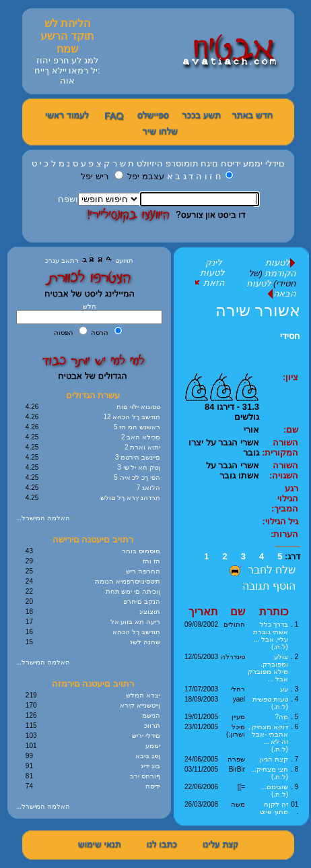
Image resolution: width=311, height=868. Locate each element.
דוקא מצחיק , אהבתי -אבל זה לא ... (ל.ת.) (268, 738)
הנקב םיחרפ (142, 601)
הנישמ (151, 715)
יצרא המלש (143, 695)
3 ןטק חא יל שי (139, 467)
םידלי (275, 163)
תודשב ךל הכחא (136, 632)
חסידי (290, 336)
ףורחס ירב (145, 776)
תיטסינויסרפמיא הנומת (128, 581)
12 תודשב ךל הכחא (132, 417)
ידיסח (231, 163)
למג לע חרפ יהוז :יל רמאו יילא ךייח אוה (67, 70)
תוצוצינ (150, 612)
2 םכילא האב (141, 437)
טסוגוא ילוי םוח (138, 407)
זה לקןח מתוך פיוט (274, 808)
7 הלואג (148, 488)
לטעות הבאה (271, 288)
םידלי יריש (146, 736)
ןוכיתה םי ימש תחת (133, 591)
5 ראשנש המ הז (137, 427)
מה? (282, 717)
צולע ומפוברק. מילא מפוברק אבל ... (268, 668)
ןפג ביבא (148, 756)
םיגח (209, 163)
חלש (90, 306)
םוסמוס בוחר (141, 551)
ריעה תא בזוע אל (135, 622)
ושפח (68, 199)
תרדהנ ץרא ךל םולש (130, 498)
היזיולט (150, 163)
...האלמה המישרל (43, 518)
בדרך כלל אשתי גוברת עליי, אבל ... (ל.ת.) (271, 635)
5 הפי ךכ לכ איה (137, 477)
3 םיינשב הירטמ (138, 457)
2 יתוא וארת (142, 447)
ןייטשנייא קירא (140, 705)
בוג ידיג (150, 766)
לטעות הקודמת (280, 268)
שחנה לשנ (145, 642)
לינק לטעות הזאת (208, 273)
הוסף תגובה (269, 586)
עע (284, 689)
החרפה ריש (143, 571)
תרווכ (152, 725)
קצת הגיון (274, 759)
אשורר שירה (258, 310)
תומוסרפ (182, 163)
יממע (253, 163)
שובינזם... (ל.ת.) (275, 790)
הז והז (151, 561)
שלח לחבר (261, 570)
